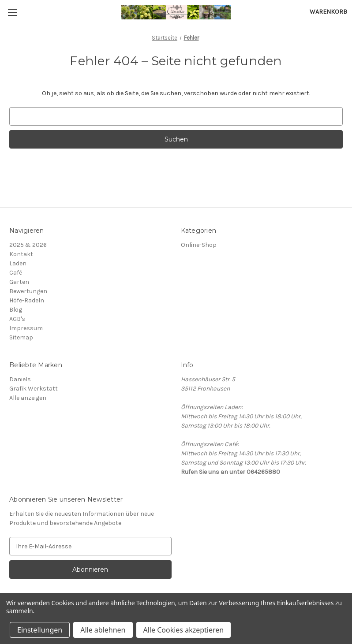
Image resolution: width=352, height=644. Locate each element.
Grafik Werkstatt (34, 389)
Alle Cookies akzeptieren (184, 630)
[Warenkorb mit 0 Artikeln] (328, 12)
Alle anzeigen (28, 398)
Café (16, 273)
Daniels (20, 379)
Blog (16, 310)
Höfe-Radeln (27, 300)
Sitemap (21, 337)
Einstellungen (40, 630)
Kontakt (21, 254)
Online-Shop (199, 245)
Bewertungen (28, 291)
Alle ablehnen (103, 630)
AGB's (17, 319)
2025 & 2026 (28, 245)
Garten (19, 282)
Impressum (26, 328)
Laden (18, 263)
